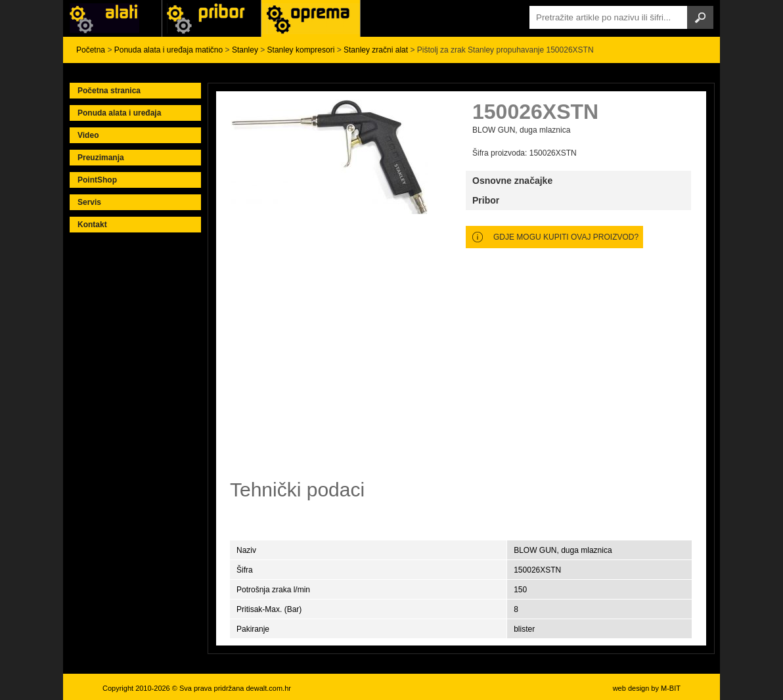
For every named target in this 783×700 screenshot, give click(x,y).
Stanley (245, 50)
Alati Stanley (311, 18)
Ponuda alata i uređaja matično (168, 50)
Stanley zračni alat (376, 50)
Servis (89, 202)
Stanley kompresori (301, 50)
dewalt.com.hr (268, 688)
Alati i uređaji (112, 18)
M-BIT (671, 688)
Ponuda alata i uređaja (119, 113)
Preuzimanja (101, 158)
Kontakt (92, 225)
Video (88, 135)
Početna (91, 50)
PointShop (97, 180)
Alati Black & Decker (212, 18)
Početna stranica (109, 91)
